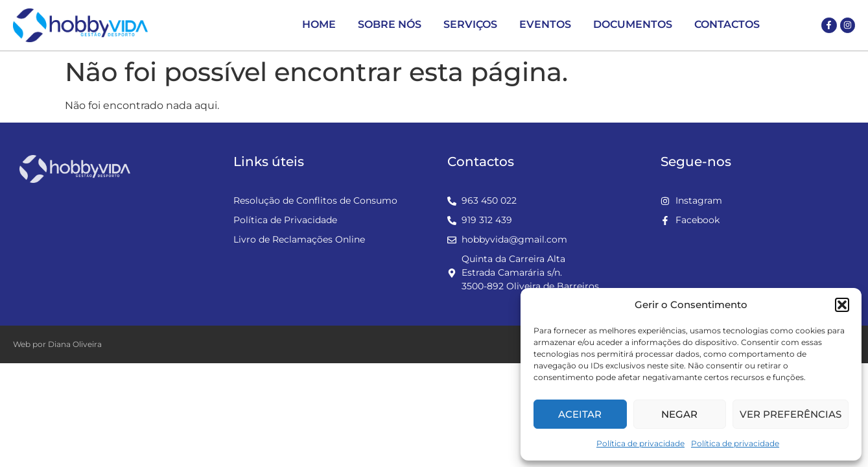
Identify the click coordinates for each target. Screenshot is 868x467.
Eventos (545, 24)
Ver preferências (791, 414)
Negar (679, 414)
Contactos (727, 24)
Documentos (633, 24)
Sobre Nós (390, 24)
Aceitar (580, 414)
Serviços (470, 24)
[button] (842, 305)
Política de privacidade (640, 443)
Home (319, 24)
